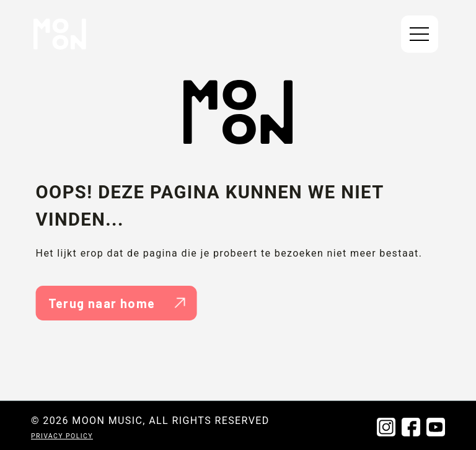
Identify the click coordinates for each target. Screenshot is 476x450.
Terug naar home (117, 303)
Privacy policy (62, 436)
